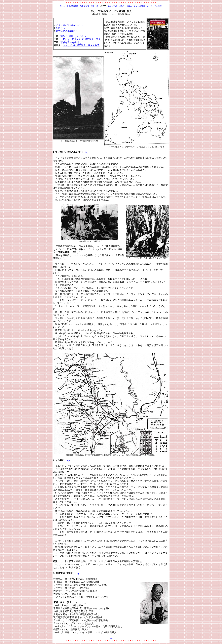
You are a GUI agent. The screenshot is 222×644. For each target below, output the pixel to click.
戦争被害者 (84, 6)
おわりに (61, 28)
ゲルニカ (158, 6)
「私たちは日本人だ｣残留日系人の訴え (81, 39)
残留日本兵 (112, 6)
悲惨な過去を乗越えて (72, 42)
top (86, 152)
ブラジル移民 (139, 6)
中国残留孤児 (72, 6)
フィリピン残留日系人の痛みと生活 (81, 45)
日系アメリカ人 (125, 6)
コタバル (95, 6)
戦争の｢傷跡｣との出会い (73, 36)
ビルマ (150, 6)
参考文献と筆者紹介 (66, 31)
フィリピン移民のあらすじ (70, 25)
